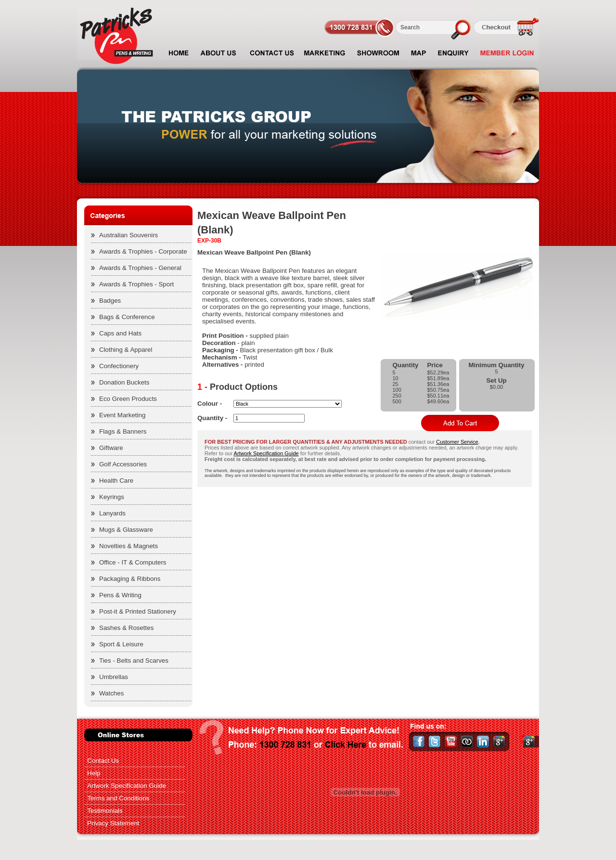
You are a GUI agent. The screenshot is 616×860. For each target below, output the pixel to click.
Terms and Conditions (118, 798)
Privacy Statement (113, 823)
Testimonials (105, 811)
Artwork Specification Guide (266, 453)
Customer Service (457, 442)
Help (94, 773)
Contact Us (103, 761)
